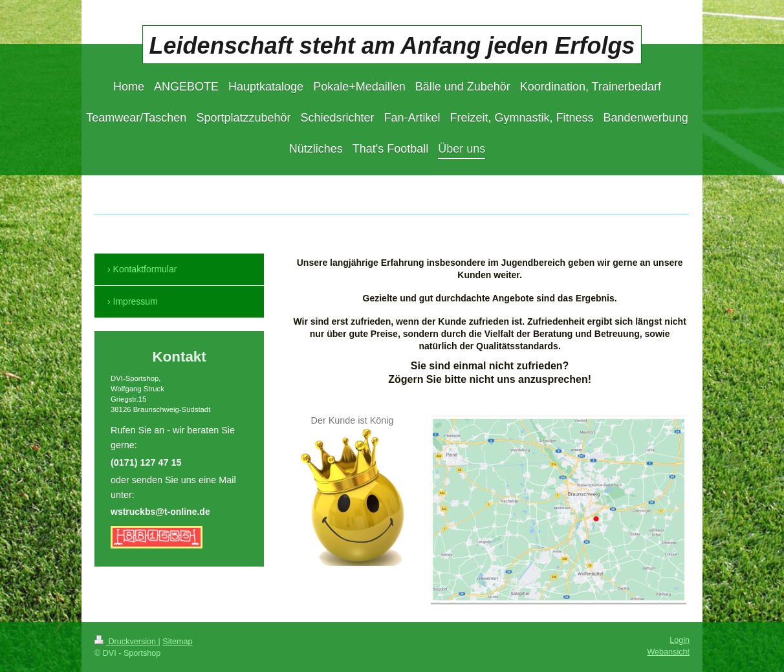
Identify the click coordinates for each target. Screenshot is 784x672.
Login (680, 640)
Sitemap (177, 642)
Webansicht (668, 652)
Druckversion (126, 642)
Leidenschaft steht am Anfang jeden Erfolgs (392, 46)
